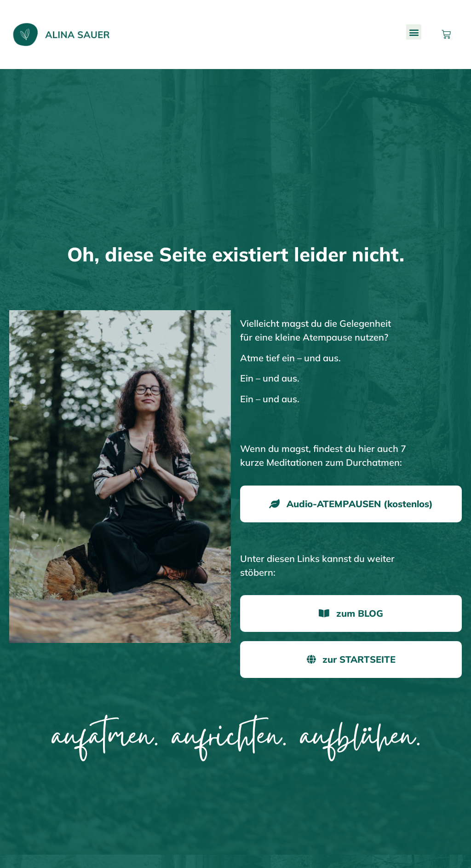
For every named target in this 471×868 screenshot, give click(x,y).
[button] (414, 32)
